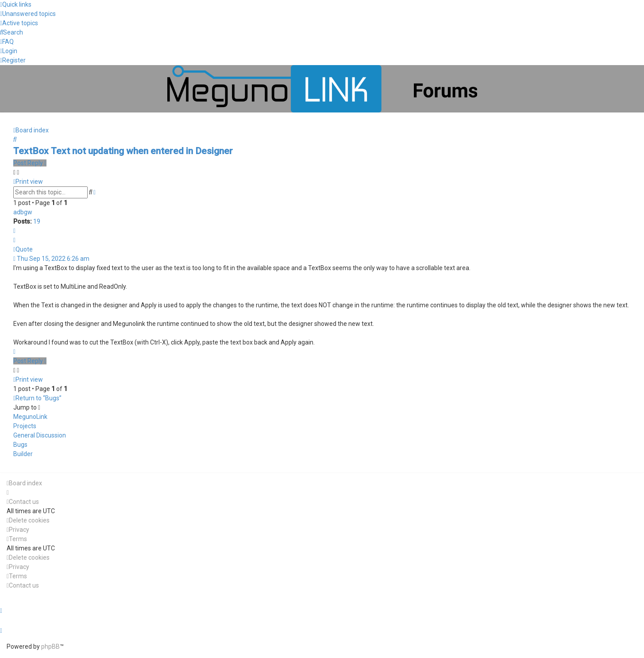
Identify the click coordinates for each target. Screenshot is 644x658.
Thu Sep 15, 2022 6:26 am (51, 259)
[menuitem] (28, 14)
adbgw (23, 212)
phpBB (50, 646)
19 (37, 221)
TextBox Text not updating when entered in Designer (123, 151)
